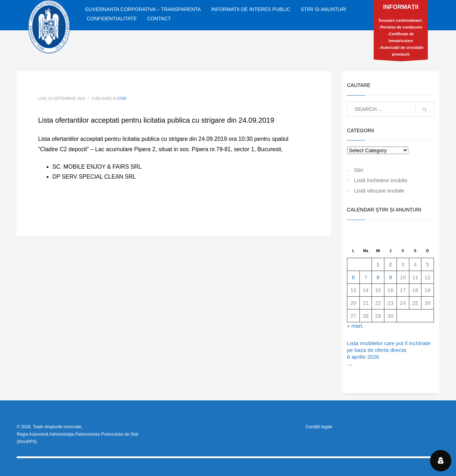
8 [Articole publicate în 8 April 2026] (378, 277)
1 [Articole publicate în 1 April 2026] (378, 264)
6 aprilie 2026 (363, 357)
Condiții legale (319, 427)
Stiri (122, 99)
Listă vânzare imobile (379, 191)
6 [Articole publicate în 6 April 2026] (353, 277)
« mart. (355, 326)
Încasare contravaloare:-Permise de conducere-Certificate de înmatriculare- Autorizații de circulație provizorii (401, 32)
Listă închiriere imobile (381, 180)
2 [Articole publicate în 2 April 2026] (390, 264)
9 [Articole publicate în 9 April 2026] (390, 277)
